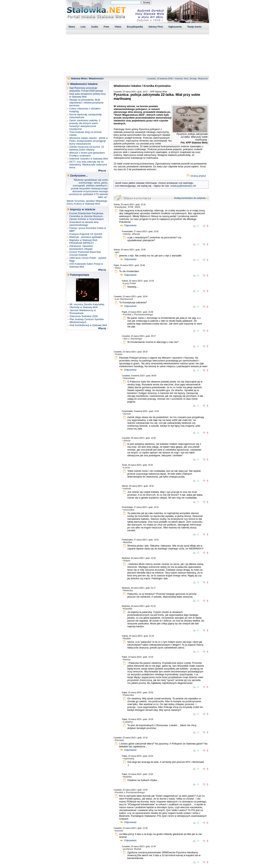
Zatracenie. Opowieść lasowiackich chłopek (81, 247)
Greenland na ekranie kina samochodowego (84, 224)
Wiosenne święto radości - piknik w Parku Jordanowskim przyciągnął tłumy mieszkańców (89, 141)
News (72, 27)
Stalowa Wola (79, 79)
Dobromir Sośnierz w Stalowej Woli (89, 159)
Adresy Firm (156, 27)
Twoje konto (194, 27)
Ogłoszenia (175, 27)
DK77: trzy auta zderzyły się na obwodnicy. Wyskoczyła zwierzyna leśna (88, 165)
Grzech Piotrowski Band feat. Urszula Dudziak (85, 253)
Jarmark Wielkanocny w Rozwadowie (83, 312)
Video (118, 27)
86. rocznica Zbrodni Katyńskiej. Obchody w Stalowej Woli (87, 306)
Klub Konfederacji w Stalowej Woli (88, 325)
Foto (106, 27)
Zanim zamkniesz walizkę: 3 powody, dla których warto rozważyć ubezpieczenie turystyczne (85, 125)
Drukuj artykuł (198, 176)
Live (83, 27)
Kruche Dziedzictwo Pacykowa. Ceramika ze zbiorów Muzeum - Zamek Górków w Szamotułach (87, 216)
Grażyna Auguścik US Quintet (86, 234)
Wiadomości (96, 79)
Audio (95, 27)
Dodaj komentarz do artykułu (190, 198)
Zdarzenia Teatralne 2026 (84, 316)
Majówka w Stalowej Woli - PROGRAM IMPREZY (84, 242)
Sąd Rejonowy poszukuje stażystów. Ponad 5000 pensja (86, 89)
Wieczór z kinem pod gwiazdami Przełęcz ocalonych (87, 154)
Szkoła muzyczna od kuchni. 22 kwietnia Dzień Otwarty (87, 148)
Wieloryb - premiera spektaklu (86, 237)
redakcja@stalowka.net (183, 186)
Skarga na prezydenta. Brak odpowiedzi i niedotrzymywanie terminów (86, 103)
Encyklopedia (135, 27)
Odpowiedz (130, 225)
